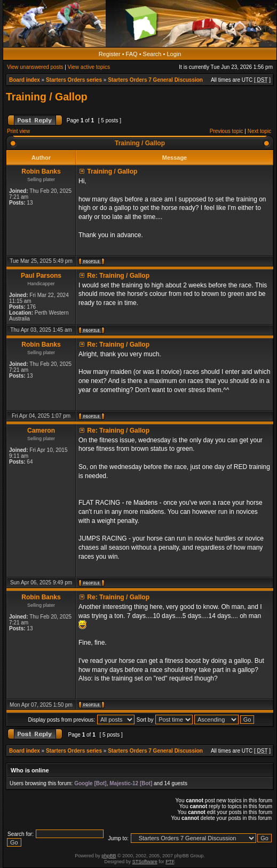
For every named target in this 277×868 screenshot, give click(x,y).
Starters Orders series (74, 80)
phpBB (109, 856)
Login (174, 54)
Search (152, 54)
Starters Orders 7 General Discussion (155, 80)
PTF (170, 862)
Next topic (259, 131)
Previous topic (227, 131)
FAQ (132, 54)
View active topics (89, 67)
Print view (18, 131)
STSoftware (145, 862)
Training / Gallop (47, 97)
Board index (25, 80)
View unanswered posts (35, 67)
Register (110, 54)
